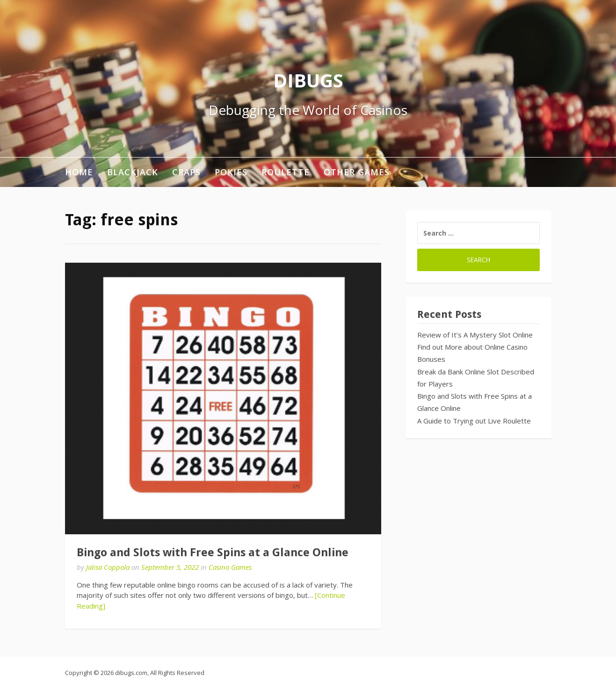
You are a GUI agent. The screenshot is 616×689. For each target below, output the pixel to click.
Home (79, 172)
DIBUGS (308, 80)
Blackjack (133, 172)
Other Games (357, 172)
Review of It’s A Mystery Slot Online (475, 335)
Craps (186, 172)
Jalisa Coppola (108, 567)
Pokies (231, 172)
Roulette (286, 172)
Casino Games (230, 567)
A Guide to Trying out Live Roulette (474, 421)
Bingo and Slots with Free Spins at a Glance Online (213, 553)
